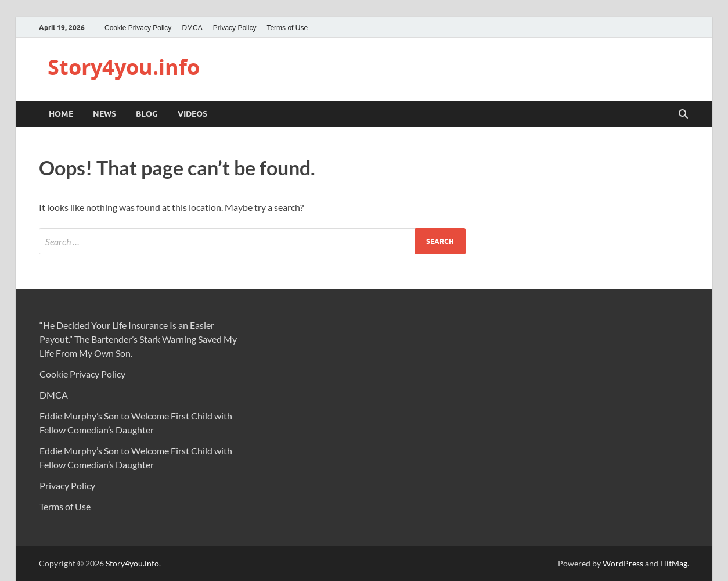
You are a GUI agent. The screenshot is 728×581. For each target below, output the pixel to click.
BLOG (147, 114)
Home (61, 114)
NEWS (104, 114)
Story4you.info (124, 67)
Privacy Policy (235, 28)
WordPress (623, 563)
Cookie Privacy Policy (138, 28)
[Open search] (683, 114)
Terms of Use (287, 28)
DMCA (192, 28)
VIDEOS (192, 114)
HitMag (674, 563)
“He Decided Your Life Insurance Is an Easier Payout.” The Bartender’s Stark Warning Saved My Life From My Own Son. (138, 339)
